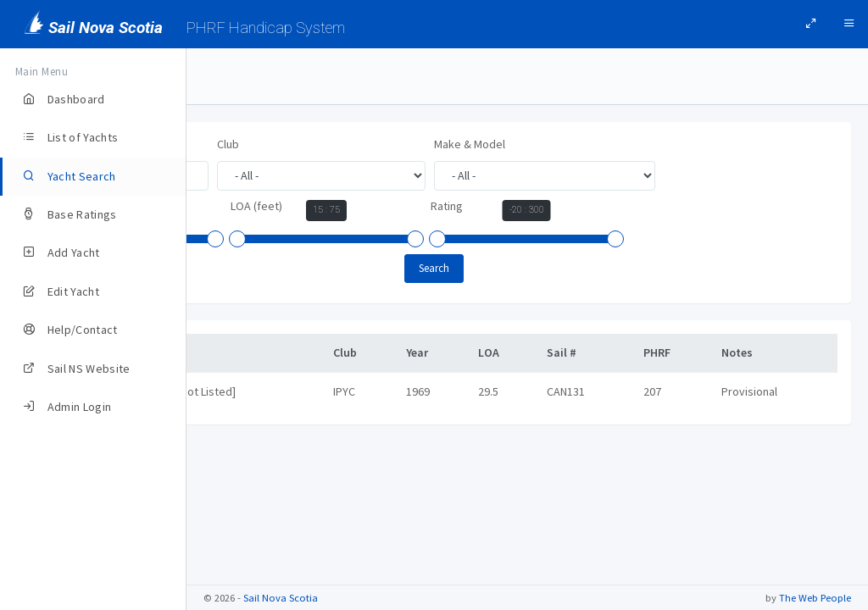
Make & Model (253, 206)
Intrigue (247, 452)
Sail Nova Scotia (281, 598)
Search (527, 329)
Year (458, 208)
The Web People (815, 598)
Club (415, 144)
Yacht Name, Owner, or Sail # (289, 144)
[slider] (453, 241)
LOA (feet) (243, 267)
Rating (433, 267)
